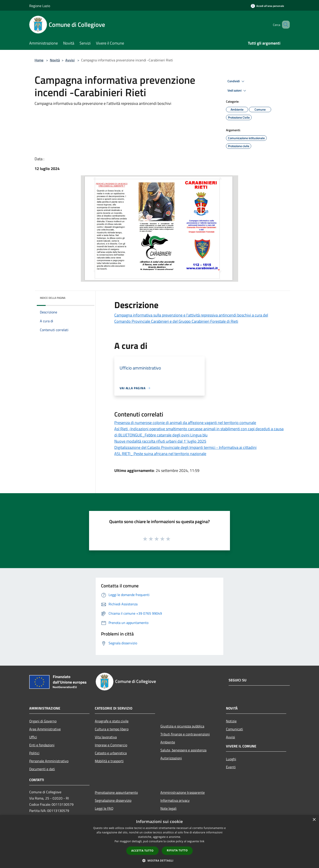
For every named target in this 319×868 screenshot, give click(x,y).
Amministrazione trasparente (183, 792)
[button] (159, 860)
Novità (55, 60)
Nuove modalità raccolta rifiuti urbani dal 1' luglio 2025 (160, 441)
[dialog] (159, 842)
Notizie (231, 721)
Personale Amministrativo (49, 761)
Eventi (231, 767)
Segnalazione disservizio (113, 800)
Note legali (168, 808)
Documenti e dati (42, 769)
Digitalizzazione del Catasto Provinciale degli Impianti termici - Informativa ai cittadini (185, 447)
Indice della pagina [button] (53, 298)
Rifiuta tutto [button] (177, 850)
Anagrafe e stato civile (112, 721)
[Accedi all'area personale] (267, 6)
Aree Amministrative (45, 729)
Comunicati (234, 729)
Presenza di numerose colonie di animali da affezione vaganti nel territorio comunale (185, 423)
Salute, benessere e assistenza (183, 750)
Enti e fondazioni (42, 745)
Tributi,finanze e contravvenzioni (185, 734)
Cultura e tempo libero (112, 729)
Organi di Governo (43, 721)
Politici (34, 753)
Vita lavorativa (106, 737)
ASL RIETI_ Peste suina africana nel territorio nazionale (160, 454)
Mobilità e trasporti (109, 761)
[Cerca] (284, 25)
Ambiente (168, 742)
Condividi (237, 81)
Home (39, 60)
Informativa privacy (175, 800)
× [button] (314, 820)
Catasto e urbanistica (111, 753)
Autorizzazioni (171, 758)
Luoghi (231, 759)
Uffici (33, 737)
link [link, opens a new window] (202, 841)
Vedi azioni (237, 91)
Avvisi (70, 60)
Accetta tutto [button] (142, 851)
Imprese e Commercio (111, 745)
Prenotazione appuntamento (116, 792)
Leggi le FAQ (104, 808)
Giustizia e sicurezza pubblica (182, 726)
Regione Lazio (40, 6)
